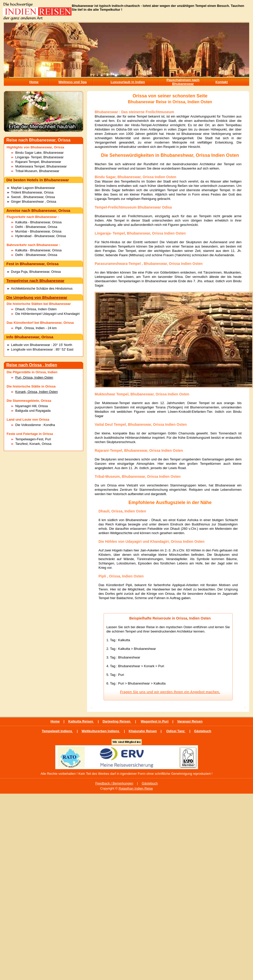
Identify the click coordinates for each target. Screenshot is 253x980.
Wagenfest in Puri (155, 721)
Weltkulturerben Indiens (101, 731)
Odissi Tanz (176, 731)
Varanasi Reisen (190, 721)
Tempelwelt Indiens (57, 731)
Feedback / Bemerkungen (114, 783)
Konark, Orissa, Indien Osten (37, 392)
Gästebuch (203, 731)
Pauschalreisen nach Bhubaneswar (183, 82)
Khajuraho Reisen (143, 731)
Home (34, 82)
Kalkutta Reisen (81, 721)
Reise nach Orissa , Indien (32, 365)
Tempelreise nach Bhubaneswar (35, 281)
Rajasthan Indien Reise (136, 788)
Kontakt (222, 82)
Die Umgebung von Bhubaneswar (37, 297)
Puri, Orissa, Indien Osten (34, 377)
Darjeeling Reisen (117, 721)
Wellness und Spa (73, 82)
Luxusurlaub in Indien (128, 82)
